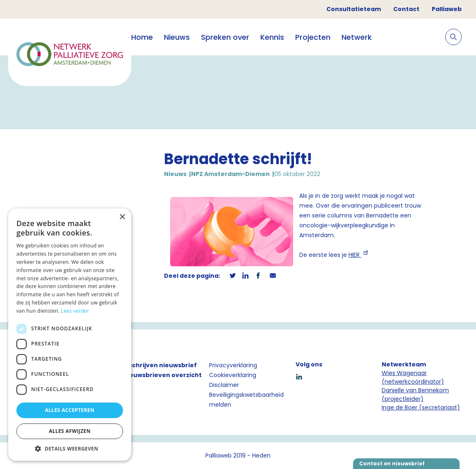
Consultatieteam (354, 9)
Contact (406, 9)
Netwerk (357, 37)
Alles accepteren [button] (70, 410)
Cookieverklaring (233, 375)
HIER (355, 255)
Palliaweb (447, 9)
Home (142, 37)
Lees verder (75, 311)
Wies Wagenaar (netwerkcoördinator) (413, 377)
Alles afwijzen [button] (70, 431)
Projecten (313, 37)
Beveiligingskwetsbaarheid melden (246, 400)
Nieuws (177, 37)
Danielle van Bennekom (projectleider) (415, 395)
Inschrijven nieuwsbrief (160, 365)
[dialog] (70, 335)
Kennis (272, 37)
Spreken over (225, 37)
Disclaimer (224, 385)
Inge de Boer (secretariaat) (421, 407)
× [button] (122, 217)
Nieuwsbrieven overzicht (162, 375)
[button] (70, 448)
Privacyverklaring (233, 365)
